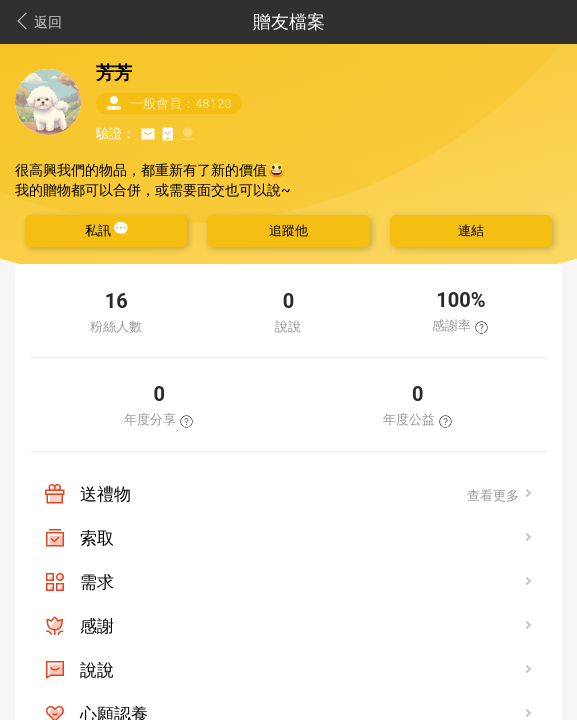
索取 (97, 538)
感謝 (97, 626)
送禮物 (105, 494)
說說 (97, 670)
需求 (97, 582)
